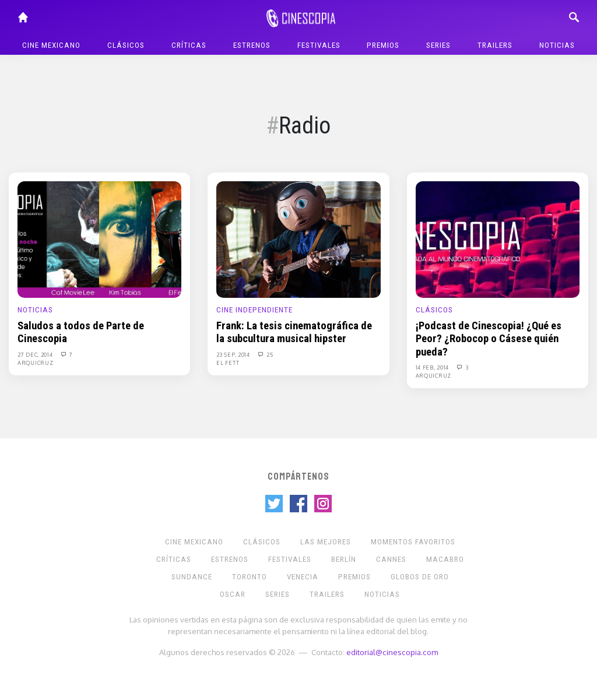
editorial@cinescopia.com (392, 652)
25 (265, 354)
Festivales (319, 45)
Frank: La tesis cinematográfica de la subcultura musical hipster (294, 332)
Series (438, 45)
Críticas (189, 45)
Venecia (303, 577)
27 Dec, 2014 (36, 354)
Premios (383, 45)
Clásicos (126, 45)
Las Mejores (326, 542)
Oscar (233, 594)
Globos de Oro (420, 577)
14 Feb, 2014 (433, 367)
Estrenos (252, 45)
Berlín (344, 559)
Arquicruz (35, 363)
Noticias (557, 45)
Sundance (192, 577)
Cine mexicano (51, 45)
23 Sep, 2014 (234, 354)
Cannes (391, 559)
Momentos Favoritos (413, 542)
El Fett (228, 363)
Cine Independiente (254, 310)
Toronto (250, 577)
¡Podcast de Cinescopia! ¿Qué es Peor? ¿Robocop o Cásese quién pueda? (489, 339)
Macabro (445, 559)
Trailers (495, 45)
